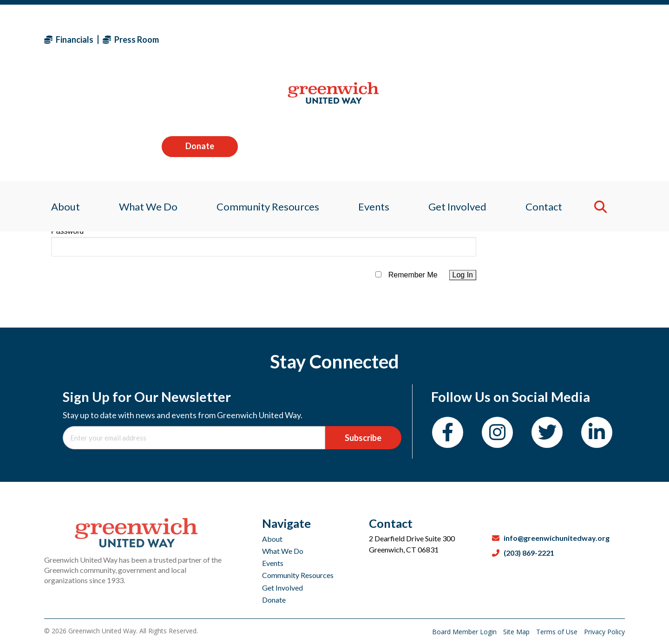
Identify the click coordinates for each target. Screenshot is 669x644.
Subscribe (363, 438)
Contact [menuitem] (549, 100)
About (272, 539)
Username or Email (83, 194)
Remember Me (413, 275)
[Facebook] (448, 432)
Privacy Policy (604, 632)
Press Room (131, 39)
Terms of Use (558, 632)
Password (67, 231)
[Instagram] (497, 432)
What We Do (283, 551)
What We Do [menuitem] (144, 100)
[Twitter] (547, 432)
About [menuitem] (59, 100)
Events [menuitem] (374, 100)
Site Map (517, 632)
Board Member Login (465, 632)
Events (273, 563)
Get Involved (282, 588)
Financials (69, 39)
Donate (587, 39)
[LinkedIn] (597, 432)
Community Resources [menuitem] (266, 100)
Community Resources (298, 575)
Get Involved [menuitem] (461, 100)
